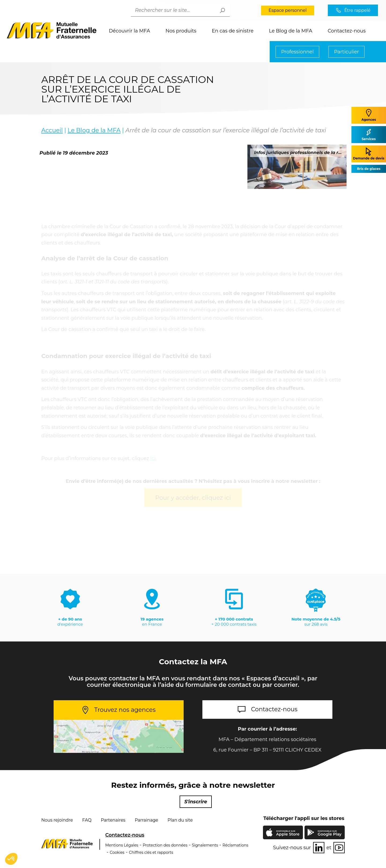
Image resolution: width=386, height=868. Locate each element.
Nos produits (181, 31)
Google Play (330, 833)
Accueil (52, 131)
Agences (369, 115)
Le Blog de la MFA (291, 31)
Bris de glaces (369, 169)
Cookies (117, 852)
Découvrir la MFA (129, 31)
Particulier (346, 52)
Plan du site (180, 820)
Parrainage (146, 820)
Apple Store (288, 834)
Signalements (205, 845)
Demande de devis (369, 154)
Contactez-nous (347, 31)
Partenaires (113, 820)
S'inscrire (196, 802)
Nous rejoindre (57, 820)
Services (369, 134)
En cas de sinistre (233, 31)
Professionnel (297, 52)
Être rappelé (357, 10)
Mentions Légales (122, 845)
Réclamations (235, 845)
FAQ (87, 820)
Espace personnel (288, 10)
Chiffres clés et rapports (151, 852)
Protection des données (165, 845)
